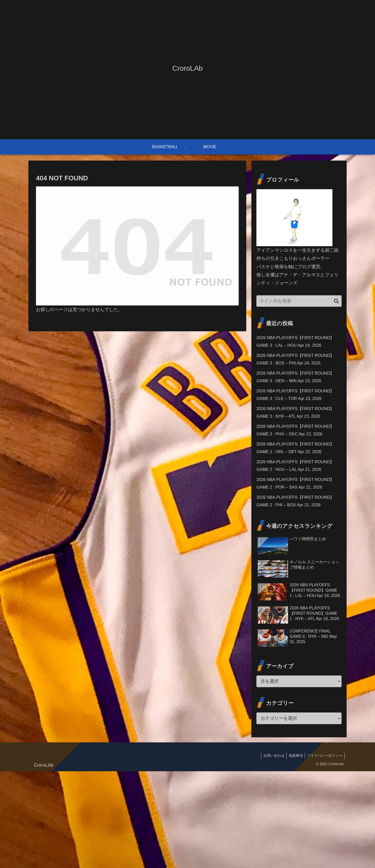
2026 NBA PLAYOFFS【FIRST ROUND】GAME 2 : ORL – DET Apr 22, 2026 (297, 511)
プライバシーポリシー (324, 852)
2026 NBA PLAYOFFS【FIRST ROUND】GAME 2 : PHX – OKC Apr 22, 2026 (298, 483)
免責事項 (294, 852)
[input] (299, 301)
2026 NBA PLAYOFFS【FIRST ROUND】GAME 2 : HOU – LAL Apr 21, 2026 (297, 538)
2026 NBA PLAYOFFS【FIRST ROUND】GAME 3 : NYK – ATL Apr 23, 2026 (296, 456)
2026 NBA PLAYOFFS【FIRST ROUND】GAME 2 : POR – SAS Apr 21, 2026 (297, 566)
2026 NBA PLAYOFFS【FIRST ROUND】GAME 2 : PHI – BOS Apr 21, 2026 (297, 593)
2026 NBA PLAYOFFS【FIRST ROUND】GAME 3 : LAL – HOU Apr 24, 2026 (297, 346)
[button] (336, 301)
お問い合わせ (271, 852)
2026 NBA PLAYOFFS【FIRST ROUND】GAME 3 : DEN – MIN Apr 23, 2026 (297, 401)
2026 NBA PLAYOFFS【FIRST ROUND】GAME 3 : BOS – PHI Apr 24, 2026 (297, 374)
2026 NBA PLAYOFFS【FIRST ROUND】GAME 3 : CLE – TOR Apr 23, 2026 (297, 429)
